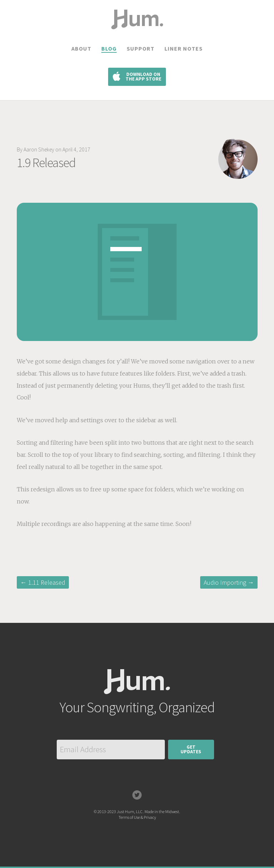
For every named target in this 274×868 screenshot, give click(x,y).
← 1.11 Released (43, 582)
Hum (137, 694)
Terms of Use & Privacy (137, 817)
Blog (109, 48)
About (81, 48)
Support (141, 48)
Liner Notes (184, 48)
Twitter (137, 795)
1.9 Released (46, 163)
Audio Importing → (229, 582)
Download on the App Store (143, 77)
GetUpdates (191, 750)
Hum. (137, 29)
